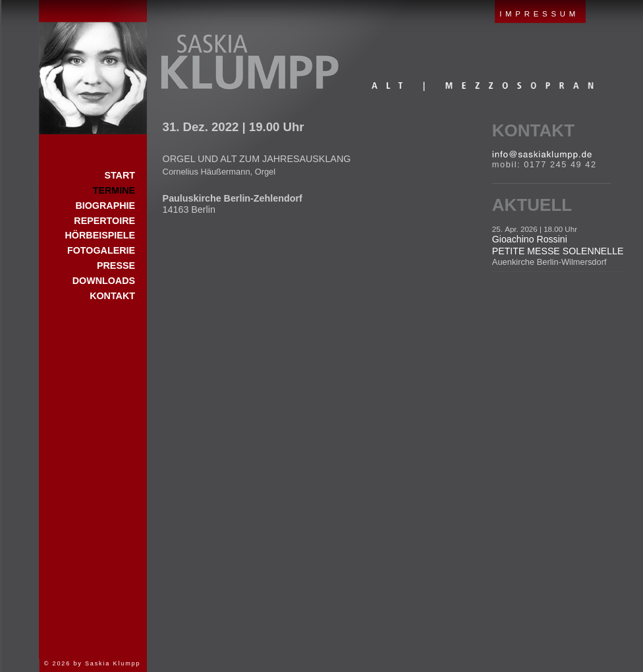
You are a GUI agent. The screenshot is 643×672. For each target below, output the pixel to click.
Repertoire (104, 221)
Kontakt (533, 130)
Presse (116, 266)
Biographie (105, 206)
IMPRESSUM (539, 14)
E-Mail (542, 155)
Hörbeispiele (100, 235)
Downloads (104, 281)
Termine (114, 190)
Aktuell (532, 205)
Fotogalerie (101, 250)
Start (93, 67)
